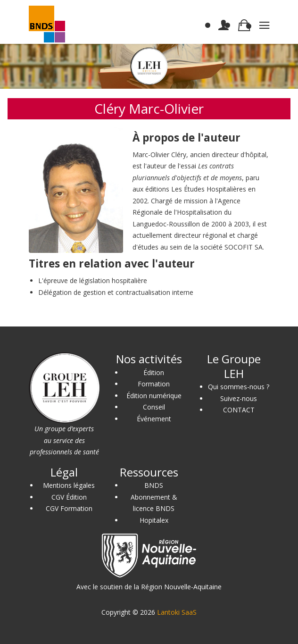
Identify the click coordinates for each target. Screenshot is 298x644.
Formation (154, 384)
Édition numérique (154, 396)
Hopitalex (154, 520)
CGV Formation (69, 508)
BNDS (154, 485)
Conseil (154, 407)
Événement (154, 419)
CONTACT (239, 410)
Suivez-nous (239, 398)
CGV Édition (69, 497)
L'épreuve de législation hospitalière (93, 280)
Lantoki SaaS (177, 612)
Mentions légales (69, 485)
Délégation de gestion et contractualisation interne (116, 292)
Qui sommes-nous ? (239, 387)
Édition (154, 372)
